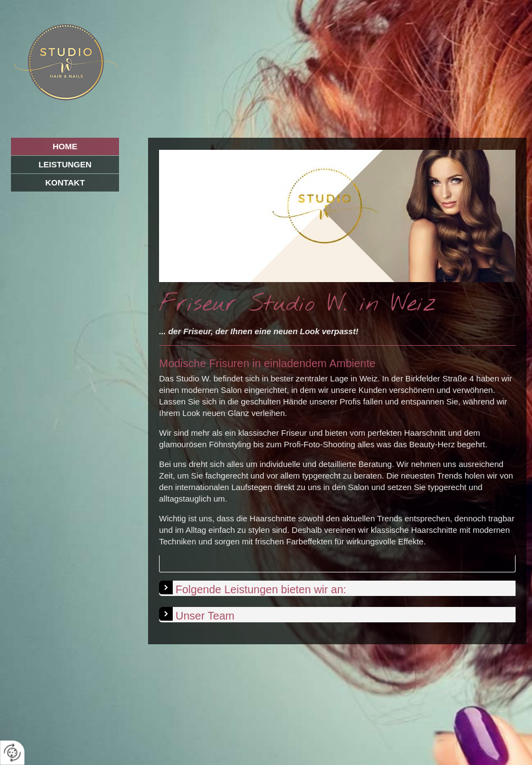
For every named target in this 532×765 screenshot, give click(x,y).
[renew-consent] (12, 753)
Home (65, 146)
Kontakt (65, 182)
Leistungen (65, 164)
